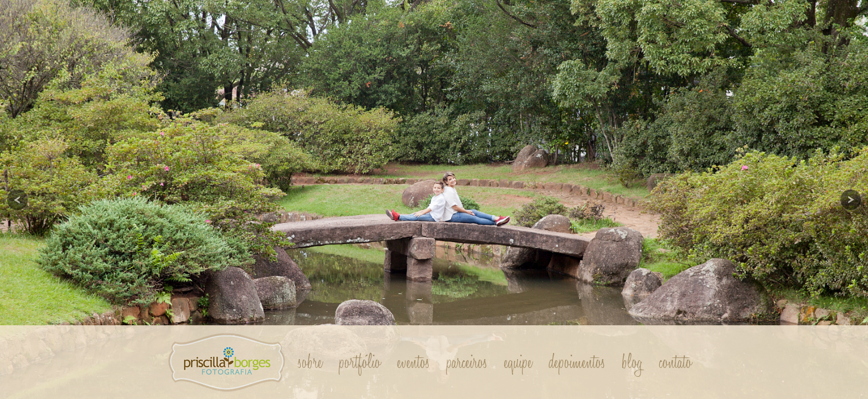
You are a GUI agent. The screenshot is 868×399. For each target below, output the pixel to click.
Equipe (518, 362)
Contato (676, 362)
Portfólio (360, 362)
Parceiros (467, 362)
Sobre (311, 362)
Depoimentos (577, 362)
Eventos (414, 362)
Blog (632, 362)
